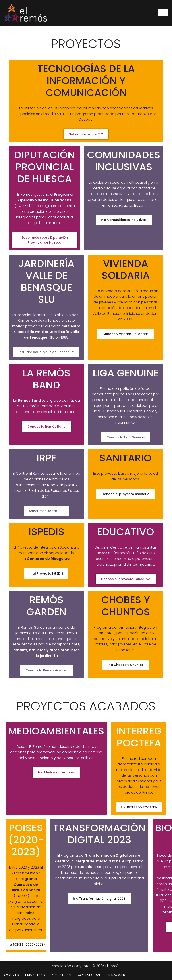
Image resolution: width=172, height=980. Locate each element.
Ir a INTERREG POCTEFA (139, 807)
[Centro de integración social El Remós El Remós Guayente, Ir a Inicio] (25, 13)
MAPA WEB (116, 975)
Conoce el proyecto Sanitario (126, 494)
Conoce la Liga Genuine (126, 437)
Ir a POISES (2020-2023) (26, 945)
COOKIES (12, 975)
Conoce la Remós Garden (46, 670)
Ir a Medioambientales (56, 772)
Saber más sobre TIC (86, 134)
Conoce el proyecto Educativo (126, 579)
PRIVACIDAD (35, 975)
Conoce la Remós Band (46, 427)
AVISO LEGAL (61, 975)
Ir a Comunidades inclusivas (124, 220)
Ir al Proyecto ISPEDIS (46, 573)
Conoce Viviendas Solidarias (126, 334)
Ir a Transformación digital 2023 (99, 899)
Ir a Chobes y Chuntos (126, 665)
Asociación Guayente (71, 966)
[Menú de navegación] (163, 13)
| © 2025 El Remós (105, 966)
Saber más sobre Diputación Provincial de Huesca (45, 240)
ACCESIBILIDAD (90, 975)
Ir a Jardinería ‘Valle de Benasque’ (46, 352)
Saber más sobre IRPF (46, 511)
